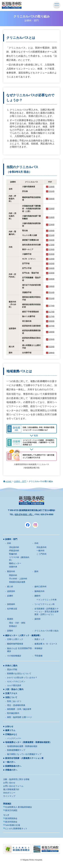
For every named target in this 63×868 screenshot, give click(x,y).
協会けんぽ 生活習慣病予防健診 (19, 650)
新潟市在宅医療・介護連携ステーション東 (24, 758)
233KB (52, 187)
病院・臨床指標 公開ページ (19, 717)
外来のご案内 (11, 666)
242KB (52, 263)
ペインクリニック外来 (47, 600)
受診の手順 (12, 670)
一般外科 (40, 551)
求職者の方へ (11, 770)
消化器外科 (41, 547)
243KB (52, 231)
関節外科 (13, 575)
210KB (52, 259)
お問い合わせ (9, 783)
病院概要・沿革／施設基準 (19, 709)
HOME (9, 481)
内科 (9, 543)
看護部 (10, 619)
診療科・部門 (20, 481)
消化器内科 (14, 547)
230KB (52, 332)
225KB (52, 339)
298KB (52, 353)
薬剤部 (37, 619)
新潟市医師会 (11, 822)
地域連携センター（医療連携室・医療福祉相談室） (28, 742)
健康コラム (10, 730)
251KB (52, 292)
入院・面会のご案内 (14, 689)
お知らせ (9, 726)
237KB (52, 326)
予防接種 (38, 656)
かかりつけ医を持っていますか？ (22, 678)
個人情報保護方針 (11, 789)
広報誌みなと (11, 734)
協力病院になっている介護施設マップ (24, 754)
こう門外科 (41, 554)
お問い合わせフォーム (13, 786)
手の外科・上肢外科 (18, 579)
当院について (11, 697)
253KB (52, 254)
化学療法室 (12, 609)
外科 (36, 543)
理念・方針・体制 (17, 623)
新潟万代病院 (11, 810)
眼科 (36, 571)
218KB (52, 217)
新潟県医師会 (11, 818)
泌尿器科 (11, 591)
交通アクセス (11, 693)
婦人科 (10, 587)
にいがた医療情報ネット (16, 829)
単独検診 (38, 648)
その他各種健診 (14, 656)
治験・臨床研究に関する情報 (16, 779)
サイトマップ (9, 796)
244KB (52, 268)
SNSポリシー (9, 793)
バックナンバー (14, 738)
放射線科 (11, 604)
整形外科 (11, 571)
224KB (52, 225)
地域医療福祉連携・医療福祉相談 (22, 746)
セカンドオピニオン (16, 681)
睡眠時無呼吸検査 (15, 644)
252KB (52, 347)
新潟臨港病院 (12, 5)
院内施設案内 (13, 713)
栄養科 (10, 631)
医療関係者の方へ (13, 766)
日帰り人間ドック (15, 639)
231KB (52, 191)
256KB (52, 199)
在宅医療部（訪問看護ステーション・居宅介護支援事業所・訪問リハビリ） (47, 611)
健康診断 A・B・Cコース (46, 644)
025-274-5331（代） (24, 515)
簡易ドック (39, 639)
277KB (52, 306)
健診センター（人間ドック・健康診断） (23, 635)
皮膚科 (10, 596)
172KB (52, 245)
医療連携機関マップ (16, 750)
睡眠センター (15, 563)
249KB (52, 286)
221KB (52, 235)
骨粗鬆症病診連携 (17, 582)
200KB (52, 321)
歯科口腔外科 (40, 587)
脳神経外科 (39, 591)
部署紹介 (13, 626)
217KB (52, 312)
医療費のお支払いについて (19, 674)
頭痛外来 (13, 567)
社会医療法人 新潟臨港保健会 (19, 807)
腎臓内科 (13, 554)
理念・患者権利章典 (16, 705)
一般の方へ (10, 762)
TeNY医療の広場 (13, 825)
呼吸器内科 (14, 551)
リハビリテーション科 (45, 604)
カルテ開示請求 (14, 685)
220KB (52, 209)
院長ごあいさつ (14, 701)
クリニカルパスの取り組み (47, 631)
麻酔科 (37, 596)
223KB (52, 249)
